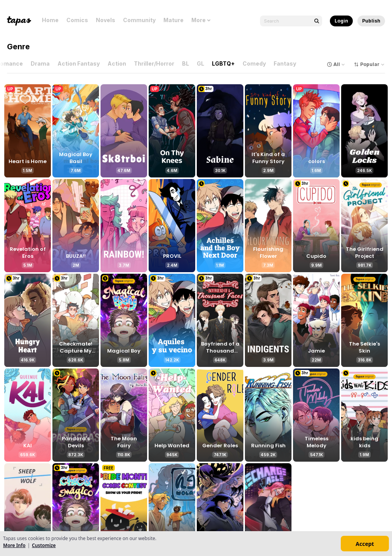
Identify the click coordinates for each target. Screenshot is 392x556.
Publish (371, 21)
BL (187, 63)
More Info (14, 545)
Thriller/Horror (156, 63)
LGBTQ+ (225, 63)
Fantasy (286, 63)
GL (202, 63)
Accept (365, 544)
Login (341, 21)
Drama (42, 63)
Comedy (256, 63)
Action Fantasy (80, 63)
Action (118, 63)
